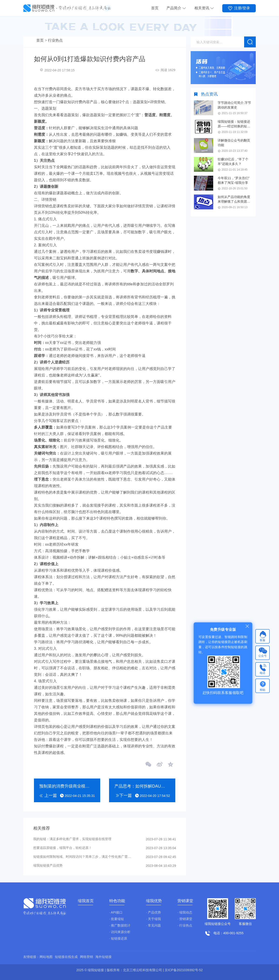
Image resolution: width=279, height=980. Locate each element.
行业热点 (55, 40)
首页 (155, 8)
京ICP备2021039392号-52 (184, 970)
